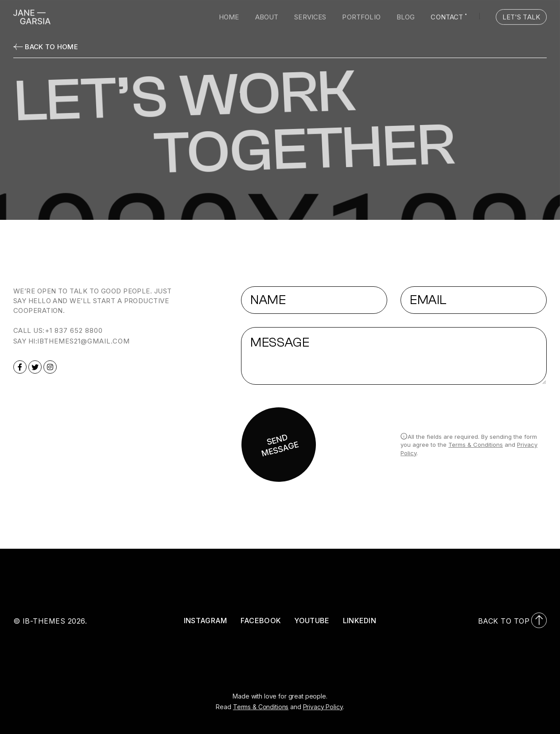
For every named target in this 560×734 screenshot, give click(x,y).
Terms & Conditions (476, 445)
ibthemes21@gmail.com (84, 341)
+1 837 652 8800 (74, 330)
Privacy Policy (323, 707)
